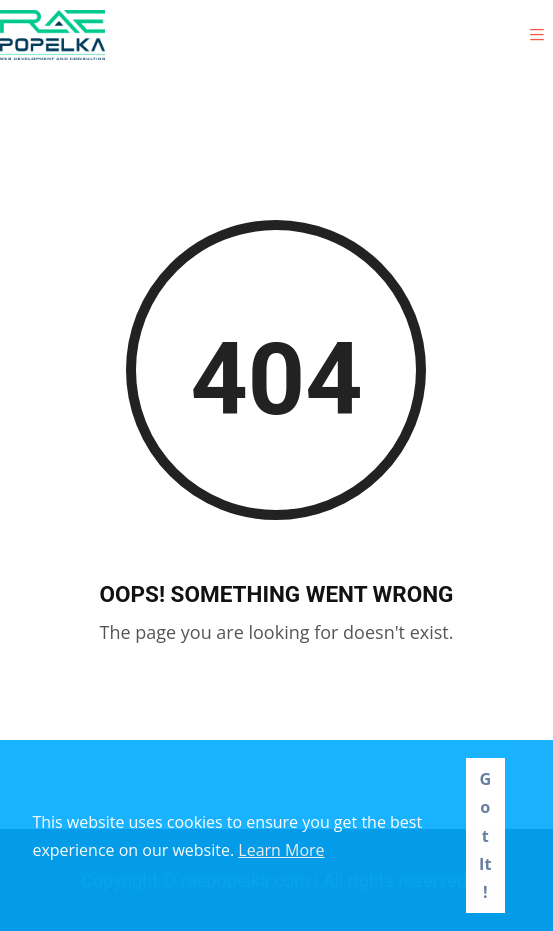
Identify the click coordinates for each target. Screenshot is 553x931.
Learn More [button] (281, 850)
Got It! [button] (485, 835)
